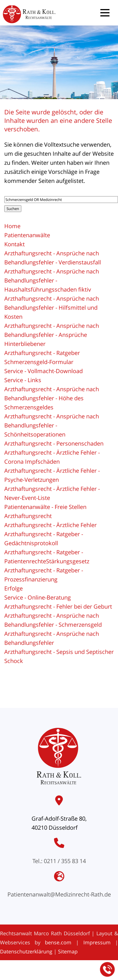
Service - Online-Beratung (38, 597)
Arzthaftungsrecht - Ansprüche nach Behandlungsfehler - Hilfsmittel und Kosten (52, 308)
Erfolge (14, 588)
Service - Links (23, 380)
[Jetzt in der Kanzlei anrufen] (107, 970)
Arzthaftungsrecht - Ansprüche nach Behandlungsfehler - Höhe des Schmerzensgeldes (52, 398)
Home (12, 226)
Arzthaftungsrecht (28, 516)
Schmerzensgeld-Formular (39, 362)
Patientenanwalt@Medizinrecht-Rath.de (59, 894)
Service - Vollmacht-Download (44, 371)
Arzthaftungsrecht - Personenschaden (54, 443)
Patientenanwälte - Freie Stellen (45, 507)
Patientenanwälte (27, 235)
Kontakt (15, 244)
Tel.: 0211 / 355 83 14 (59, 861)
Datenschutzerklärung (26, 951)
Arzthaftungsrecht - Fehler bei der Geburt (58, 606)
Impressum (97, 942)
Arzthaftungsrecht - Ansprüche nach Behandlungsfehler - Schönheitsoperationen (52, 425)
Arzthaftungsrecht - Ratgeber (42, 353)
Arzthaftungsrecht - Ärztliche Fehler (50, 525)
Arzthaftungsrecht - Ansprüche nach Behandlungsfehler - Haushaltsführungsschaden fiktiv (52, 280)
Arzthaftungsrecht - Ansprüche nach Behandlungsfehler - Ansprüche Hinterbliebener (52, 335)
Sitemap (68, 951)
